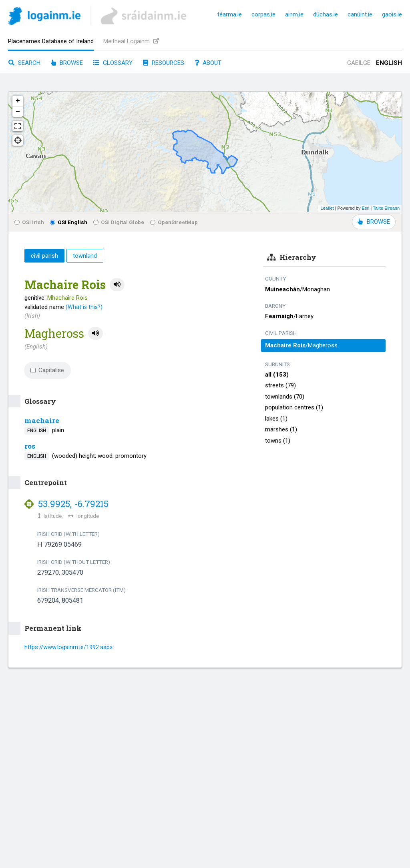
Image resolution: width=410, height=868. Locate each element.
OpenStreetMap (174, 222)
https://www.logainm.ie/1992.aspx (68, 647)
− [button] (18, 112)
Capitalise (47, 370)
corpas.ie (263, 14)
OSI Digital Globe (119, 222)
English (389, 63)
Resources (164, 63)
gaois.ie (392, 14)
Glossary (113, 63)
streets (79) (280, 385)
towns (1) (278, 441)
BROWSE (374, 222)
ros (30, 446)
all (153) (277, 375)
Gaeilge (359, 63)
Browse (67, 63)
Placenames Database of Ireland (51, 41)
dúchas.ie (326, 14)
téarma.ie (230, 14)
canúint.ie (360, 14)
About (208, 63)
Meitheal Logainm (131, 41)
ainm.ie (294, 14)
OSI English (69, 222)
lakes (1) (276, 419)
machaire (42, 420)
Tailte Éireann (386, 208)
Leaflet (327, 208)
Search (24, 63)
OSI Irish (29, 222)
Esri (366, 208)
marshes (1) (281, 429)
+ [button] (18, 101)
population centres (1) (294, 407)
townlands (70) (285, 397)
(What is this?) (84, 307)
